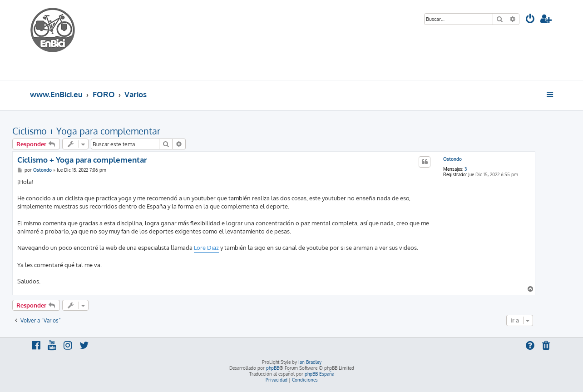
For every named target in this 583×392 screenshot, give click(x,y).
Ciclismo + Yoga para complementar (86, 131)
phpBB (273, 368)
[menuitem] (530, 20)
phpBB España (319, 374)
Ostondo (452, 159)
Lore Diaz (206, 248)
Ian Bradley (310, 362)
